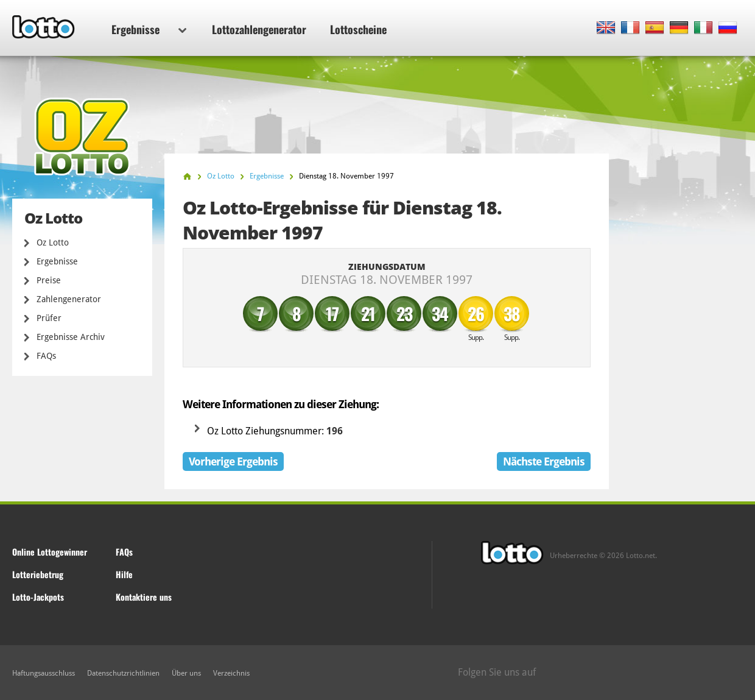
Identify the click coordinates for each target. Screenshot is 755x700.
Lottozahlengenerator (259, 29)
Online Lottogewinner (50, 552)
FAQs (46, 356)
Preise (49, 280)
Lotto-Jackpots (38, 597)
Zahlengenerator (69, 299)
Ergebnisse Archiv (71, 337)
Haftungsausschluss (44, 673)
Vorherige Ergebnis (233, 461)
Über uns (186, 673)
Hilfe (124, 574)
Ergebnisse (149, 29)
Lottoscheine (358, 29)
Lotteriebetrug (38, 574)
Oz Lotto (53, 242)
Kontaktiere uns (144, 597)
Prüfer (49, 318)
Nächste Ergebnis (544, 461)
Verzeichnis (231, 673)
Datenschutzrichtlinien (123, 673)
